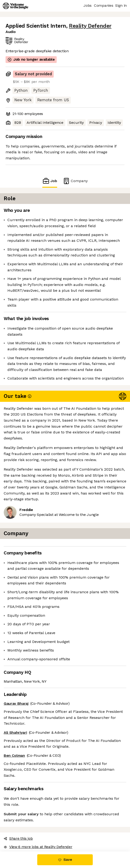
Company (75, 181)
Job (50, 181)
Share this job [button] (18, 838)
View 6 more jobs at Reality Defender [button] (38, 847)
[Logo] (15, 6)
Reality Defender (90, 26)
